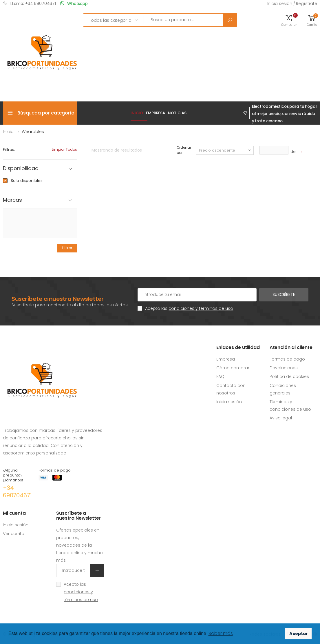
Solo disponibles (27, 181)
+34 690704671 (17, 492)
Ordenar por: (184, 150)
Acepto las (189, 308)
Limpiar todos (64, 149)
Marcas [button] (12, 200)
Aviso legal (281, 418)
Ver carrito (14, 534)
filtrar (67, 248)
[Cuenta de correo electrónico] (197, 295)
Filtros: (9, 150)
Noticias (177, 113)
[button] (289, 20)
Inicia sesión (229, 402)
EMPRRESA (156, 113)
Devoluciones (284, 368)
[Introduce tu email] (73, 571)
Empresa (226, 359)
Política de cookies (289, 376)
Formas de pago (287, 359)
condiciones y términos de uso (201, 308)
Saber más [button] (221, 633)
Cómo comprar (233, 368)
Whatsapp (74, 3)
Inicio (137, 113)
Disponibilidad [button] (21, 169)
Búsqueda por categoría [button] (46, 113)
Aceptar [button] (299, 634)
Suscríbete (284, 294)
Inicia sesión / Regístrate (292, 3)
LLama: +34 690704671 (29, 3)
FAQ (220, 376)
